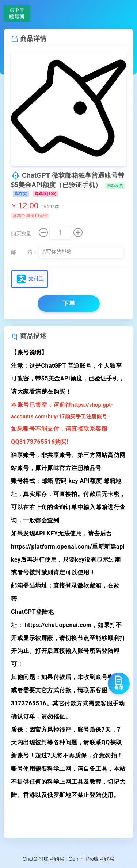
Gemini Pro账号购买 (91, 859)
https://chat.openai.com (58, 625)
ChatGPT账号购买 (43, 859)
